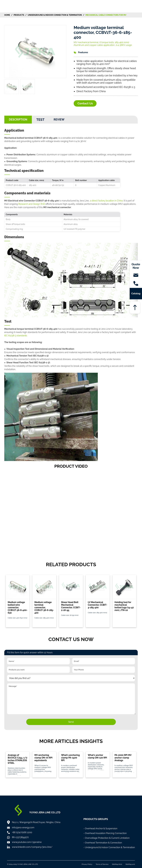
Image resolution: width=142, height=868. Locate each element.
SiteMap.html (117, 864)
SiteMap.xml (130, 864)
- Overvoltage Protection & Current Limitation (107, 838)
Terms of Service (102, 864)
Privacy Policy (87, 864)
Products (19, 15)
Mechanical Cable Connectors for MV (106, 15)
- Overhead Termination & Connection (103, 843)
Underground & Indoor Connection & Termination (55, 15)
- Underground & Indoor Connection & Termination (109, 847)
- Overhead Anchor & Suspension (100, 829)
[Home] (13, 6)
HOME (7, 15)
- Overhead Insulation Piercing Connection (105, 833)
